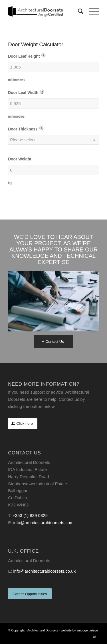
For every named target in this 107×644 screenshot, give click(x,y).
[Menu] (91, 11)
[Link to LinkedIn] (95, 637)
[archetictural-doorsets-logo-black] (44, 11)
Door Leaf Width (26, 92)
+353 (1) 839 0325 (30, 515)
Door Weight (20, 159)
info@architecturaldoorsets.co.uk (44, 571)
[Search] (78, 11)
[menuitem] (78, 11)
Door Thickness (26, 129)
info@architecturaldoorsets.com (43, 523)
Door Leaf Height (27, 56)
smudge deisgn (87, 630)
